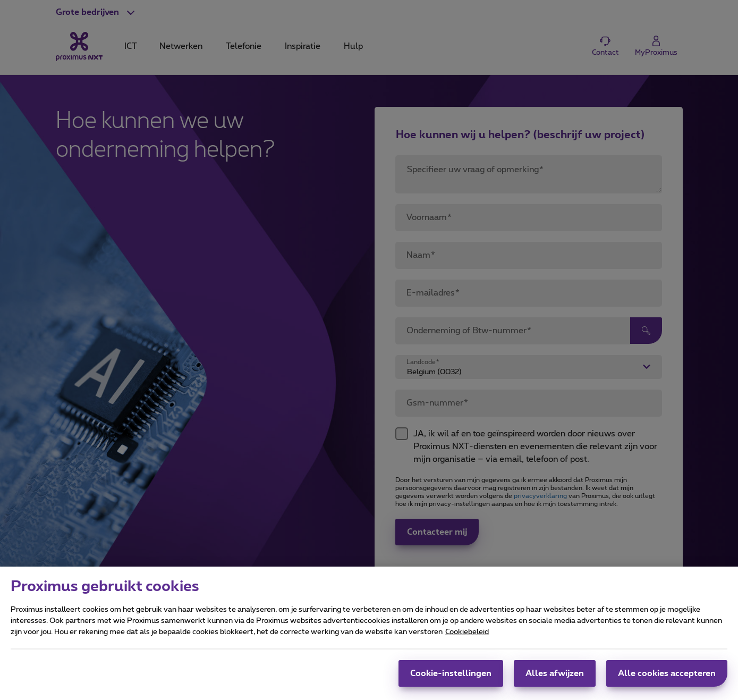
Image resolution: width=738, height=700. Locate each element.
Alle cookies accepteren (667, 681)
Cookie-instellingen (451, 681)
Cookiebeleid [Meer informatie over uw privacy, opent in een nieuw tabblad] (467, 640)
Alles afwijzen (555, 681)
